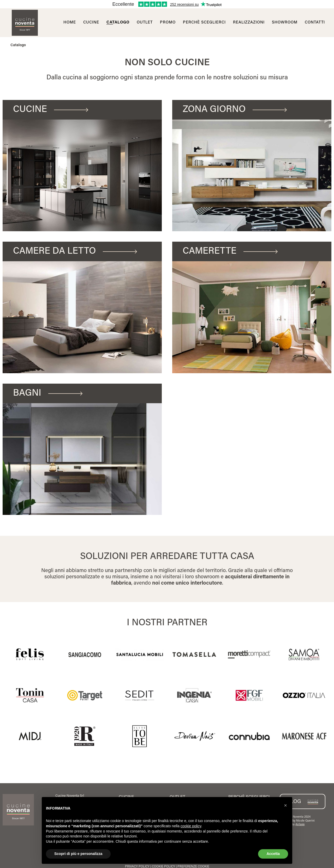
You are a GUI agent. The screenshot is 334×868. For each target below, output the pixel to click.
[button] (285, 805)
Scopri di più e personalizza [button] (78, 854)
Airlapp (300, 825)
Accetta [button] (273, 854)
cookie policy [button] (191, 826)
